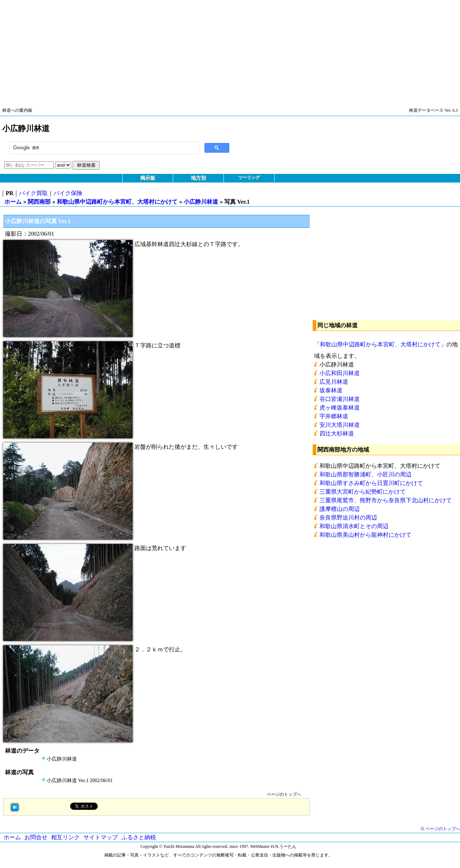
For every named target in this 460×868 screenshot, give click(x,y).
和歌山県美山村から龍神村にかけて (365, 535)
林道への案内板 (17, 110)
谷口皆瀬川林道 (340, 399)
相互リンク (65, 837)
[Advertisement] (216, 50)
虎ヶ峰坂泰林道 (340, 408)
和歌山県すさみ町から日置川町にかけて (371, 483)
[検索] (104, 148)
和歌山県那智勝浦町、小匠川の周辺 (365, 474)
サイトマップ (101, 837)
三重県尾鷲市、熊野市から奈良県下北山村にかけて (386, 500)
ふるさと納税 (139, 837)
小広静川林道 (201, 202)
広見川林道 (334, 382)
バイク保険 (68, 193)
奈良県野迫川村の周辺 (348, 518)
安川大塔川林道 (340, 425)
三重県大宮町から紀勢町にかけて (363, 492)
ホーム (13, 202)
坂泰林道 (331, 390)
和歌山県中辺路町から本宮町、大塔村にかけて (117, 202)
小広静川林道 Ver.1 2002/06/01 (80, 781)
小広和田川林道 (340, 373)
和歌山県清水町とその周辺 (354, 526)
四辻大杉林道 (337, 433)
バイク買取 (33, 193)
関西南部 (39, 202)
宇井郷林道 (334, 416)
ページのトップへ (284, 794)
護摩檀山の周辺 (340, 509)
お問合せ (36, 837)
